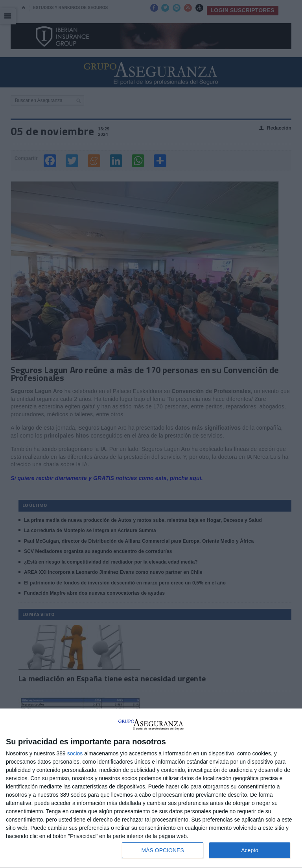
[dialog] (151, 788)
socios (75, 753)
